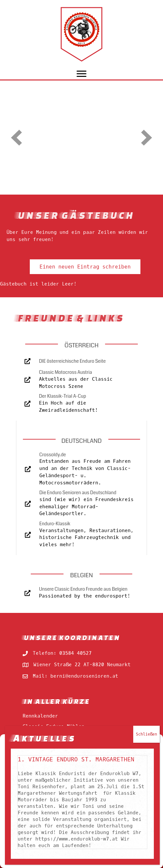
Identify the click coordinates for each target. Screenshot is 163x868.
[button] (153, 742)
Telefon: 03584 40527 (62, 653)
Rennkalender (40, 716)
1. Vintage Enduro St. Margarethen (76, 127)
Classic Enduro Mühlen (54, 726)
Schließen (146, 102)
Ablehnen (81, 827)
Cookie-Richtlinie (57, 859)
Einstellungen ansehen (81, 845)
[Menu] (81, 74)
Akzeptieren (81, 809)
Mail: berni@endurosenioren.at (75, 676)
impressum (91, 859)
